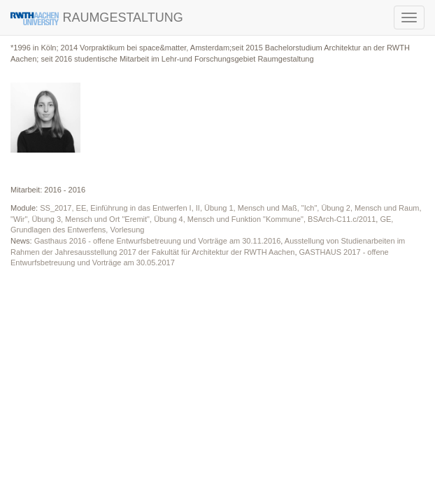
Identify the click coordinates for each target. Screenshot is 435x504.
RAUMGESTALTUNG (97, 18)
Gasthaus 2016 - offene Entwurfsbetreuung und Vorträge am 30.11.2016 (158, 241)
